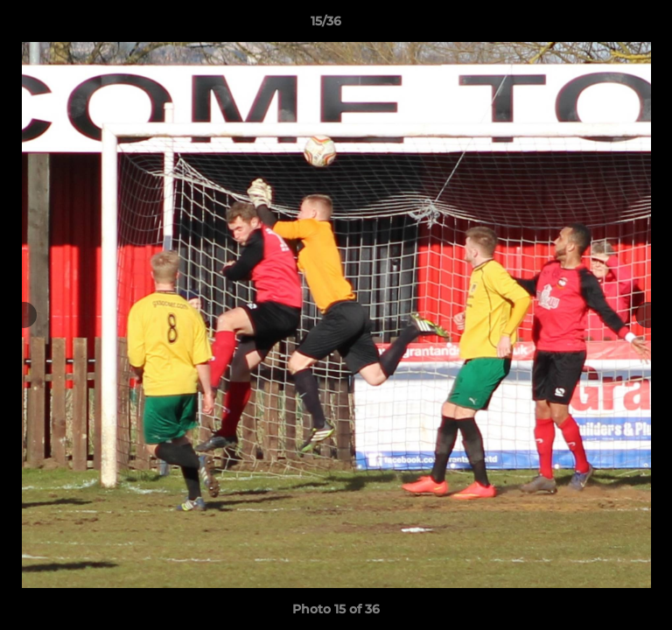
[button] (609, 25)
